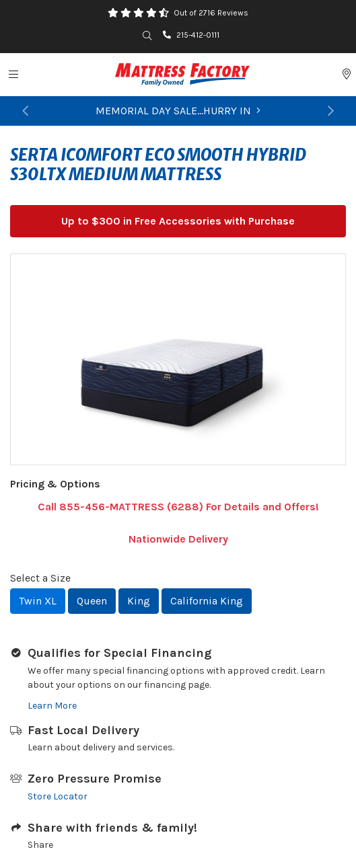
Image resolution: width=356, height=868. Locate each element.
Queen (92, 601)
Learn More (52, 706)
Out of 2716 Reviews (211, 13)
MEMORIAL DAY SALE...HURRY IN (178, 111)
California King (207, 601)
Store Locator (58, 796)
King (139, 601)
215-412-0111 (191, 35)
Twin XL (38, 601)
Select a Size (40, 578)
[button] (25, 111)
